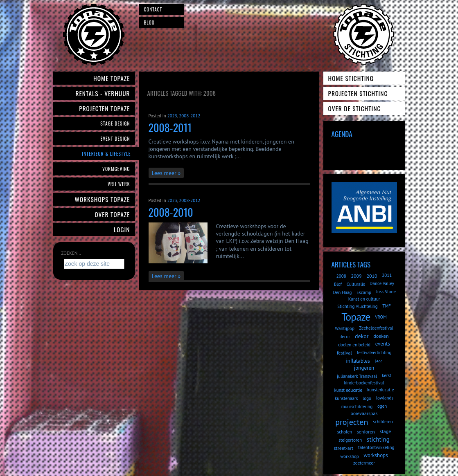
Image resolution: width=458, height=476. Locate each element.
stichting (378, 439)
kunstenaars (346, 398)
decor (345, 337)
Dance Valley (382, 283)
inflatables (358, 361)
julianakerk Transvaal (357, 376)
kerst (387, 375)
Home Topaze (112, 78)
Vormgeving (116, 169)
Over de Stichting (355, 108)
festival (344, 353)
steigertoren (350, 440)
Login (122, 229)
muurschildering (357, 406)
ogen (382, 406)
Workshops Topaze (103, 199)
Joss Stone (386, 292)
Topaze (356, 317)
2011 (387, 275)
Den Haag (343, 292)
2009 (356, 276)
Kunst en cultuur (364, 299)
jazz (378, 361)
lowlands (385, 398)
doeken (381, 336)
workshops (376, 455)
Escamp (364, 292)
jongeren (364, 368)
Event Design (115, 138)
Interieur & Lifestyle (106, 154)
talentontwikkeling (376, 447)
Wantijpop (345, 328)
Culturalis (356, 284)
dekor (362, 336)
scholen (345, 432)
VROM (381, 317)
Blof (338, 284)
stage (386, 431)
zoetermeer (364, 463)
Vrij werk (119, 184)
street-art (344, 448)
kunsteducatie (381, 390)
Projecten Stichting (358, 93)
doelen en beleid (354, 345)
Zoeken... (71, 253)
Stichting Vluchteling (357, 306)
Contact (153, 9)
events (383, 344)
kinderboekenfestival (364, 383)
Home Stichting (351, 78)
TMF (387, 306)
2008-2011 (170, 127)
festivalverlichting (374, 353)
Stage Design (115, 123)
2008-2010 (171, 212)
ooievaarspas (364, 413)
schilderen (383, 422)
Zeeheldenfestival (376, 328)
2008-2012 (190, 116)
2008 (341, 276)
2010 (372, 276)
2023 (172, 116)
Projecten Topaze (104, 108)
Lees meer (164, 173)
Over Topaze (112, 214)
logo (367, 398)
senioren (366, 432)
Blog (149, 22)
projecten (352, 422)
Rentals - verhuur (103, 93)
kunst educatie (349, 390)
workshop (349, 456)
